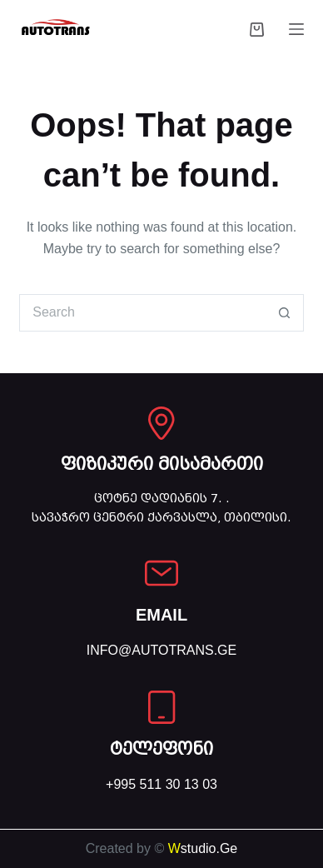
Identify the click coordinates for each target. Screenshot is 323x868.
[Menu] (296, 29)
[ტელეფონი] (161, 707)
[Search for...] (142, 313)
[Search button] (285, 313)
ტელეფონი (161, 749)
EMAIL (161, 615)
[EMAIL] (161, 573)
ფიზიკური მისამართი (162, 464)
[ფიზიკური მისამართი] (161, 423)
